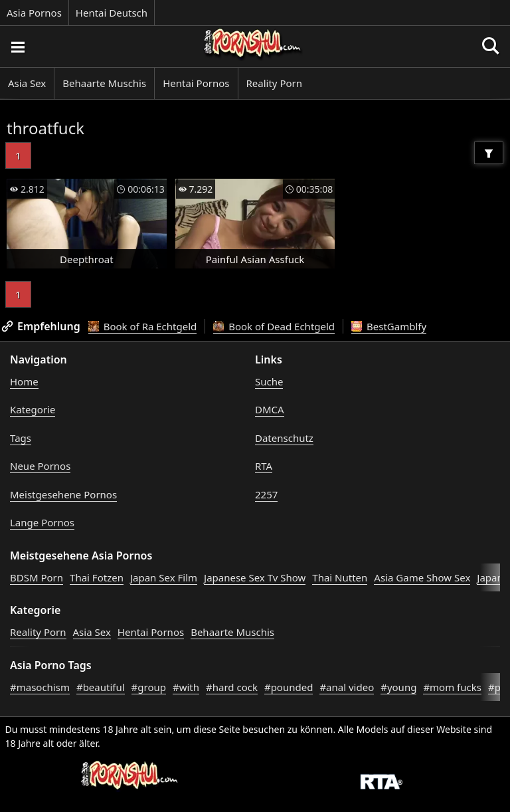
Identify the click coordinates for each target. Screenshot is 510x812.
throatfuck (45, 128)
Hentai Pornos (196, 83)
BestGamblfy (389, 326)
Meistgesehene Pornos (63, 494)
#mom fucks (452, 687)
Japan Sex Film (164, 577)
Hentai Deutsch (112, 13)
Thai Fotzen (97, 577)
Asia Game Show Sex (422, 577)
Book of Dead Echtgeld (274, 326)
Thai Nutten (340, 577)
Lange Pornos (42, 522)
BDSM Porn (37, 577)
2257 (266, 494)
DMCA (270, 409)
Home (24, 381)
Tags (21, 438)
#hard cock (232, 687)
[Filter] (489, 153)
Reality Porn (275, 83)
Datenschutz (284, 438)
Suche (269, 381)
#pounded (289, 687)
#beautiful (101, 687)
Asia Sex (27, 83)
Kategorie (33, 409)
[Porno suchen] (17, 47)
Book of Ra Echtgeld (143, 326)
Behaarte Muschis (104, 83)
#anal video (347, 687)
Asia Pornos (34, 13)
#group (149, 687)
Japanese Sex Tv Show (255, 577)
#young (398, 687)
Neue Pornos (40, 466)
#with (186, 687)
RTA (264, 466)
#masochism (40, 687)
